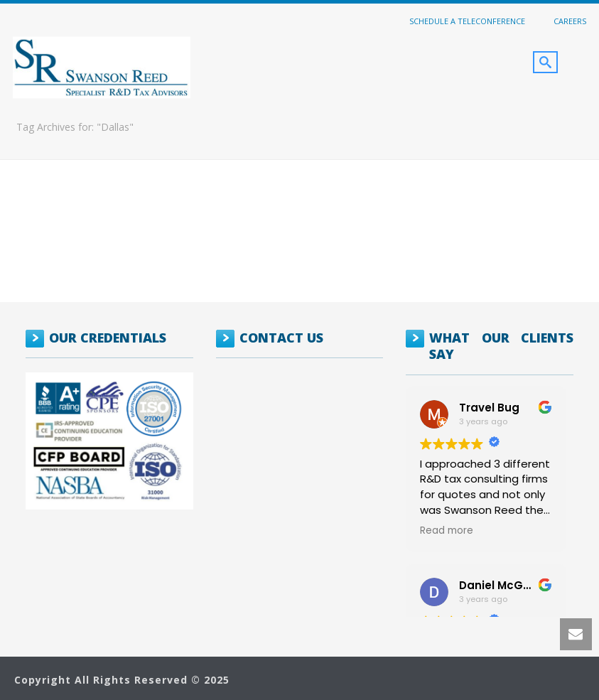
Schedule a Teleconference (467, 21)
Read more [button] (447, 531)
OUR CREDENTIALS (108, 338)
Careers (570, 21)
